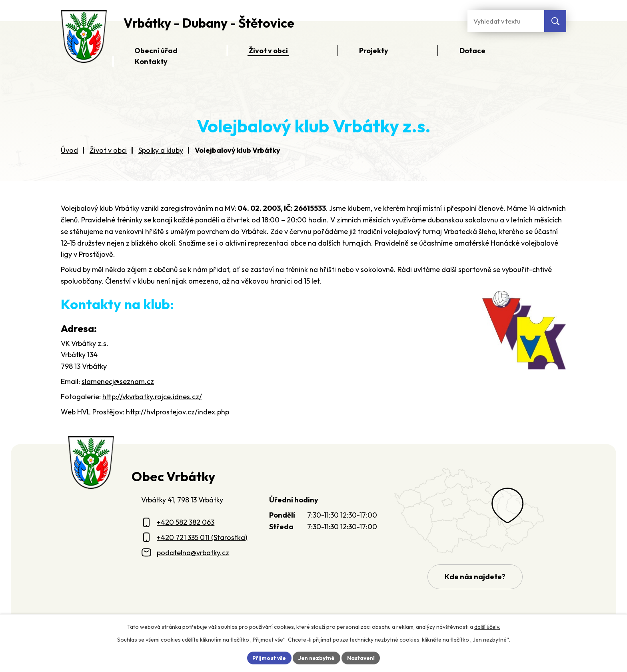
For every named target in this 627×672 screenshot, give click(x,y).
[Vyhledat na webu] (555, 21)
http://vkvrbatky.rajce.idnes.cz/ (152, 397)
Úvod (69, 150)
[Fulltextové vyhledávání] (506, 21)
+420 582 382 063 (186, 522)
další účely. (487, 626)
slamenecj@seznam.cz (118, 381)
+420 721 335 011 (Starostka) (202, 537)
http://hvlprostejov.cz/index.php (178, 412)
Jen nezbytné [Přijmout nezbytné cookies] (316, 658)
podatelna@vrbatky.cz (193, 553)
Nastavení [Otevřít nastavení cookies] (362, 658)
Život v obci (108, 150)
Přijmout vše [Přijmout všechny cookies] (268, 658)
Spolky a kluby (161, 150)
